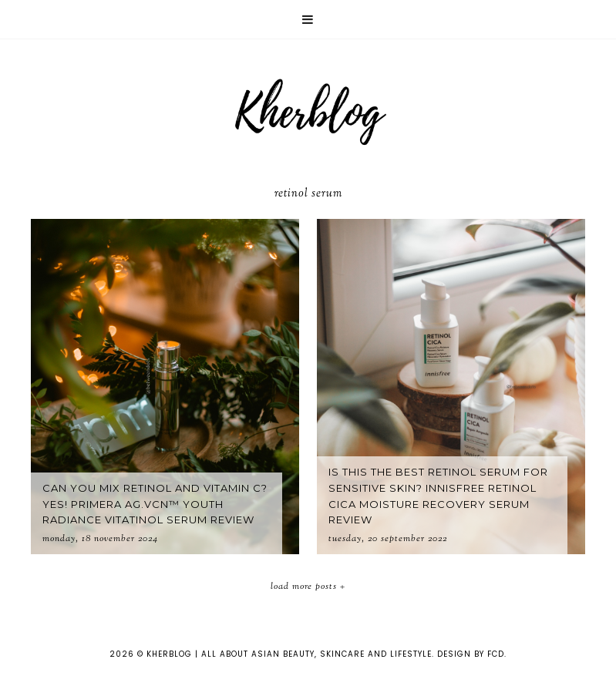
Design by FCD (471, 654)
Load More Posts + (308, 587)
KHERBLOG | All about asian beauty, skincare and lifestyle (289, 654)
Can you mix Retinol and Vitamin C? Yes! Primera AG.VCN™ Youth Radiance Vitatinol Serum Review (155, 504)
